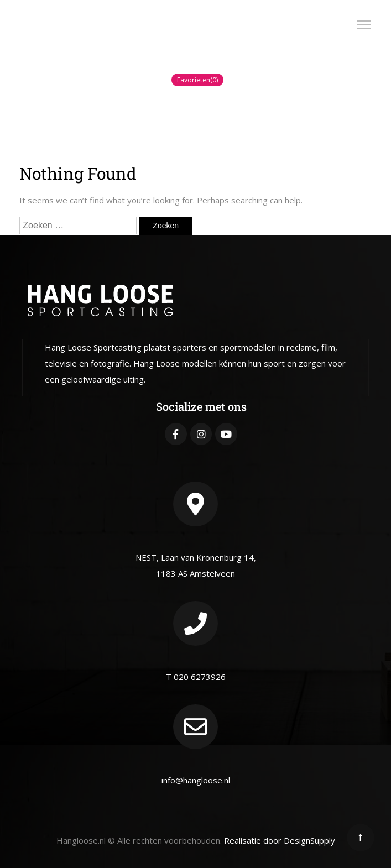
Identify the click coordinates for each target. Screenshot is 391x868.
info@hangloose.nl (196, 780)
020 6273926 (200, 677)
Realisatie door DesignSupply (280, 840)
